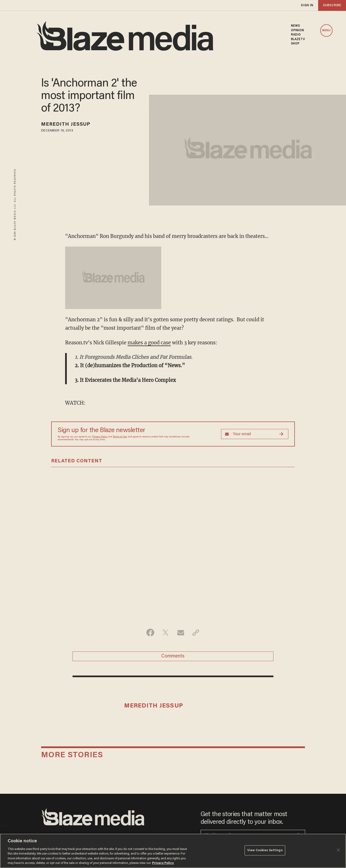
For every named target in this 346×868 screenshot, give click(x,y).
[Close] (338, 850)
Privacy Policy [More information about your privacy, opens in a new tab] (163, 863)
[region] (173, 851)
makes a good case (149, 343)
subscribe (332, 5)
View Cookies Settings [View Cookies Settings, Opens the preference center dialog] (265, 850)
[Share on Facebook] (150, 632)
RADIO (296, 35)
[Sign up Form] (255, 434)
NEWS (295, 26)
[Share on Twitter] (165, 632)
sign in (307, 5)
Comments (173, 656)
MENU (326, 31)
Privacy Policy (100, 437)
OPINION (298, 31)
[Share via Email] (181, 632)
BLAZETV (298, 39)
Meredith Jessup (66, 124)
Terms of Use (120, 437)
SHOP (295, 44)
